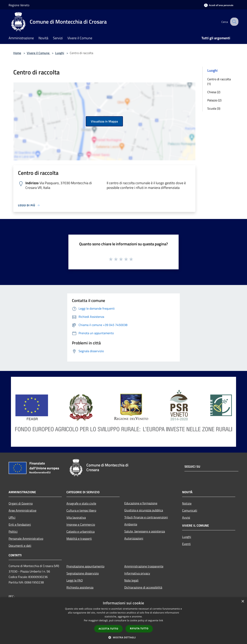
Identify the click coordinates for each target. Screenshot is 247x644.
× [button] (243, 602)
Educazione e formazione (141, 503)
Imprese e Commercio (81, 524)
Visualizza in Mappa (104, 121)
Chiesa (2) (214, 92)
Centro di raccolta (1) (219, 81)
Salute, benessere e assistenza (145, 531)
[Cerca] (234, 22)
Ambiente (131, 524)
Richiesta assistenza (80, 587)
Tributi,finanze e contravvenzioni (146, 517)
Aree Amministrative (22, 510)
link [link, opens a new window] (161, 620)
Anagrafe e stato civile (81, 503)
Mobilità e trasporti (79, 539)
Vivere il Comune (38, 53)
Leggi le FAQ (75, 580)
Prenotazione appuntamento (85, 566)
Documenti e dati (20, 546)
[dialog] (123, 621)
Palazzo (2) (214, 100)
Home (17, 53)
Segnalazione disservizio (83, 573)
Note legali (131, 580)
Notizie (187, 503)
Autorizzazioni (134, 538)
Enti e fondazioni (20, 524)
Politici (13, 531)
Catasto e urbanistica (81, 531)
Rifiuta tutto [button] (139, 628)
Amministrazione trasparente (144, 566)
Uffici (12, 517)
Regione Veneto (19, 5)
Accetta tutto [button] (108, 629)
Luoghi (60, 53)
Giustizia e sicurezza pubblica (144, 510)
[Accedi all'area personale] (219, 5)
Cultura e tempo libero (81, 510)
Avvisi (186, 517)
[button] (123, 637)
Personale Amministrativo (26, 539)
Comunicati (190, 510)
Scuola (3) (214, 108)
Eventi (186, 544)
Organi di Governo (21, 503)
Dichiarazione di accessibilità (143, 587)
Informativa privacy (137, 573)
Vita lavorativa (76, 517)
